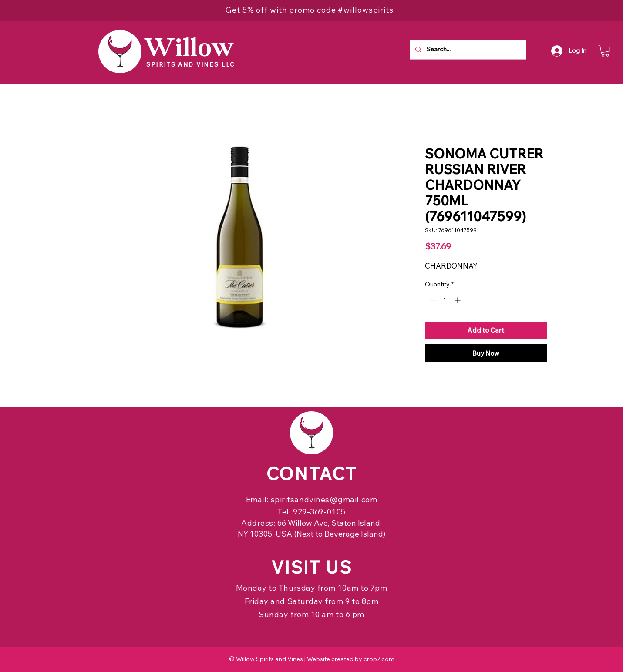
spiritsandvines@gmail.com (324, 499)
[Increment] (458, 300)
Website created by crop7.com (351, 659)
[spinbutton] (445, 300)
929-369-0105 (319, 512)
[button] (605, 51)
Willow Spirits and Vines (269, 659)
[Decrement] (432, 300)
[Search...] (467, 50)
